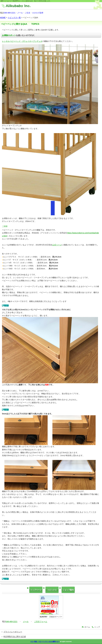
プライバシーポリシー (13, 632)
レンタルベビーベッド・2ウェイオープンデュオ (22, 41)
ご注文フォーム (41, 622)
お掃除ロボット (9, 35)
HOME (3, 18)
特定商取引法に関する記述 (15, 637)
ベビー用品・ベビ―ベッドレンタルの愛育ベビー (45, 642)
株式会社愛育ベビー (21, 6)
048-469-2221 (10, 13)
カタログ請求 (38, 13)
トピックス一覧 (14, 18)
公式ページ (57, 245)
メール (20, 13)
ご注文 (27, 13)
